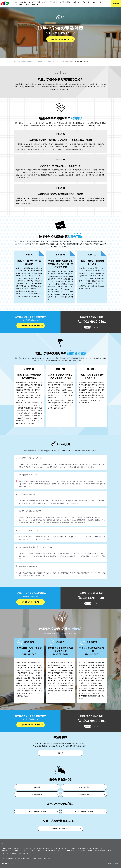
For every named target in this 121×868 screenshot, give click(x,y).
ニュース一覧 (97, 2)
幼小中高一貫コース (64, 848)
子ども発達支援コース (39, 848)
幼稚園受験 (82, 851)
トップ (15, 2)
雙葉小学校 (37, 787)
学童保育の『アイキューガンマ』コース (55, 851)
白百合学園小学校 (84, 787)
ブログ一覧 (86, 2)
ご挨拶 (27, 5)
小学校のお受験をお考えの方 (84, 811)
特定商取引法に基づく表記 (22, 858)
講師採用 (35, 5)
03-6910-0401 (96, 321)
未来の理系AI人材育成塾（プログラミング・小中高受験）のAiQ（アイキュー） (34, 62)
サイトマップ (48, 858)
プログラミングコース (52, 848)
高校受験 (103, 851)
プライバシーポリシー (8, 858)
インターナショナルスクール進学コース (33, 851)
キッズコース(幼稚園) (13, 848)
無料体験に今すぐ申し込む (60, 39)
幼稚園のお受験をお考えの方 (37, 811)
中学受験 (96, 851)
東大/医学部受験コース (96, 848)
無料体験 (116, 3)
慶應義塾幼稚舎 (37, 794)
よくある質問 (17, 5)
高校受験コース (84, 848)
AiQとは (23, 2)
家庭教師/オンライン (72, 851)
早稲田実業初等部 (84, 794)
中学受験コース (75, 848)
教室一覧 (76, 2)
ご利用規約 (33, 858)
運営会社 (40, 858)
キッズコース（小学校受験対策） (66, 62)
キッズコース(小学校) (26, 848)
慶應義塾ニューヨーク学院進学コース (12, 851)
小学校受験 (90, 851)
